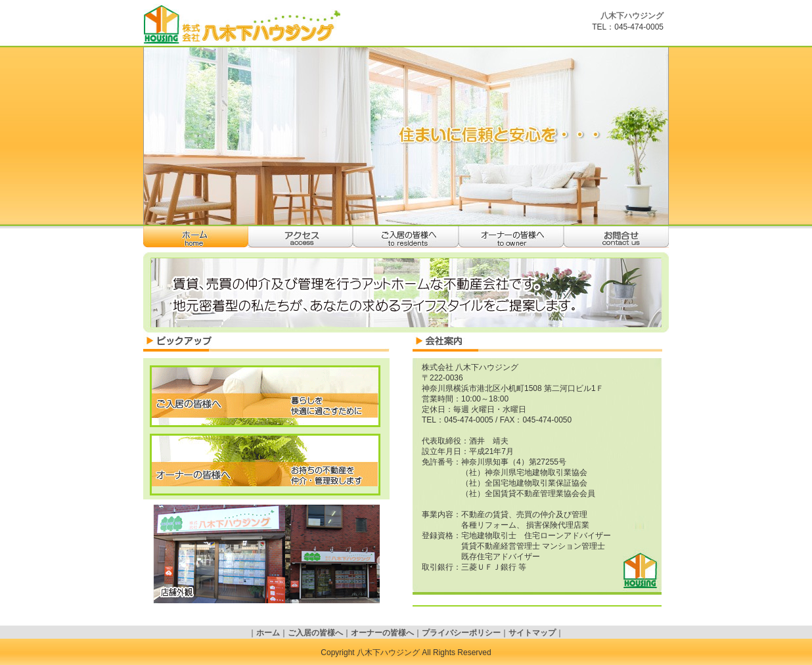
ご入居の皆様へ (406, 237)
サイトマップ (532, 633)
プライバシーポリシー (461, 633)
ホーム (196, 237)
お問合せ (616, 237)
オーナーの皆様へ (511, 237)
